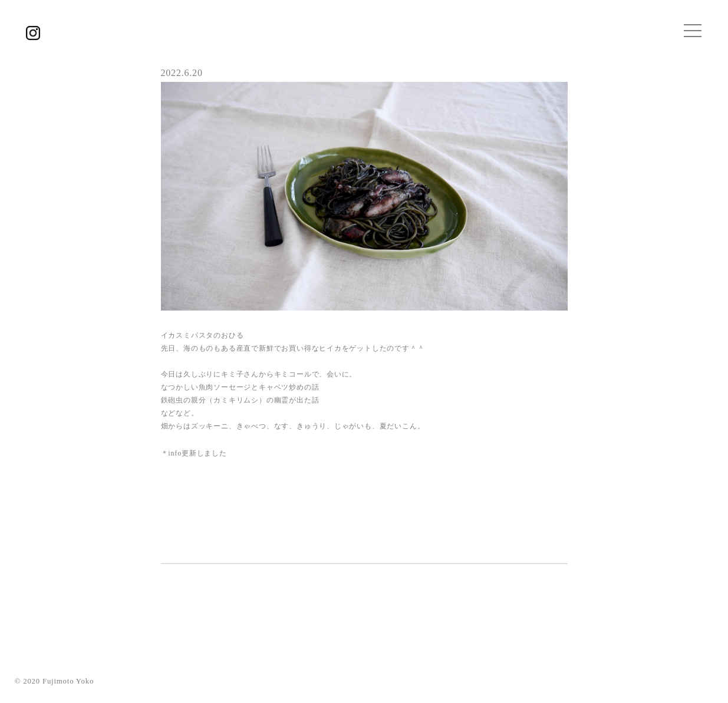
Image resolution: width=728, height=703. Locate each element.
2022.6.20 (182, 73)
